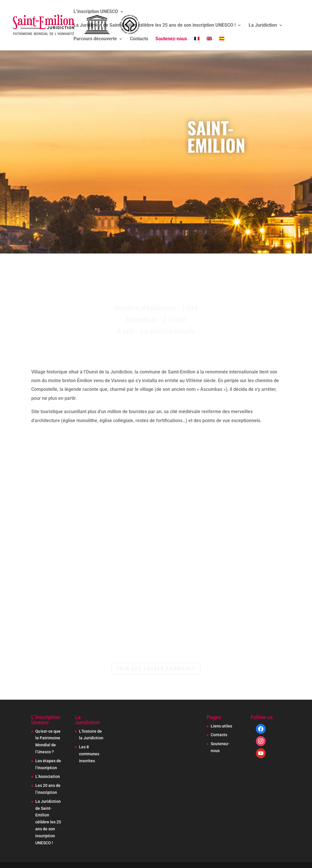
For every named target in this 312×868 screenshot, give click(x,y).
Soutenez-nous (171, 39)
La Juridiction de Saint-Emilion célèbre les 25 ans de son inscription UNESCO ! (155, 25)
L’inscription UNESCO (96, 12)
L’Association (48, 776)
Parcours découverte (95, 39)
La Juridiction (263, 25)
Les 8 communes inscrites (89, 754)
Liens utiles (221, 726)
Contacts (139, 39)
